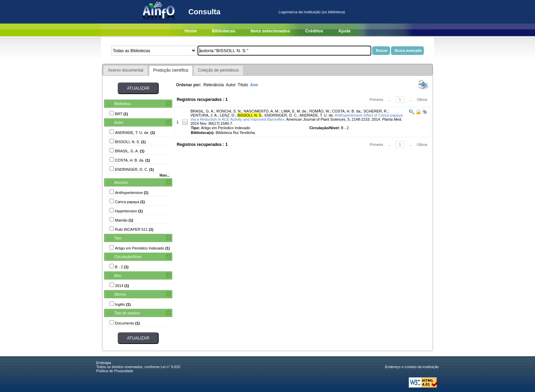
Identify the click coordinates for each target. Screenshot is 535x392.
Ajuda (344, 31)
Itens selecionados (270, 31)
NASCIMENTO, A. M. (261, 111)
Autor (119, 122)
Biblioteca (122, 104)
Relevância (214, 85)
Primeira (376, 100)
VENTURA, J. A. (204, 115)
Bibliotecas (224, 31)
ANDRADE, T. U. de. (317, 115)
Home (191, 31)
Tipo (118, 238)
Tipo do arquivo (127, 313)
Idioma (120, 294)
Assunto (121, 182)
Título (243, 85)
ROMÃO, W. (320, 111)
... (389, 100)
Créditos (314, 31)
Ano (118, 275)
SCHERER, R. (375, 111)
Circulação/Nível (128, 257)
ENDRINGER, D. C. (281, 115)
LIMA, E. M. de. (294, 111)
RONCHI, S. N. (229, 111)
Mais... (165, 175)
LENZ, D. (227, 115)
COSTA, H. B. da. (347, 111)
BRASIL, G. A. (202, 111)
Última (422, 100)
